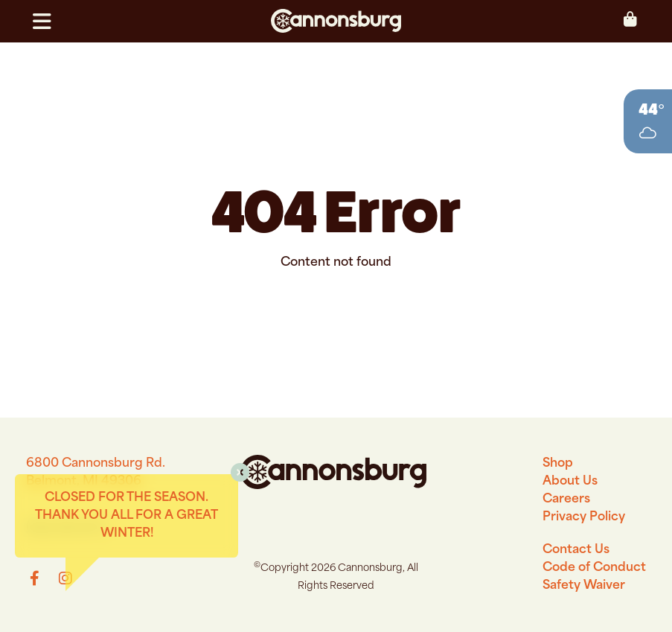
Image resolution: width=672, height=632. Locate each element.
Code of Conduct (594, 568)
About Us (570, 482)
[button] (48, 22)
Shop (558, 464)
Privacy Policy (584, 517)
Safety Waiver (584, 586)
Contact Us (576, 550)
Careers (566, 499)
